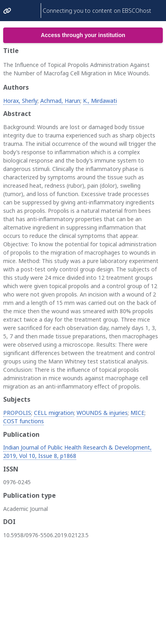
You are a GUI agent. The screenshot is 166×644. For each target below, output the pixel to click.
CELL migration (54, 413)
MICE (137, 413)
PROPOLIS (17, 413)
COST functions (24, 421)
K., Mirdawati (100, 101)
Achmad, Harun (60, 101)
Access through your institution (83, 35)
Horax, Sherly (20, 101)
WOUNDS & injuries (102, 413)
